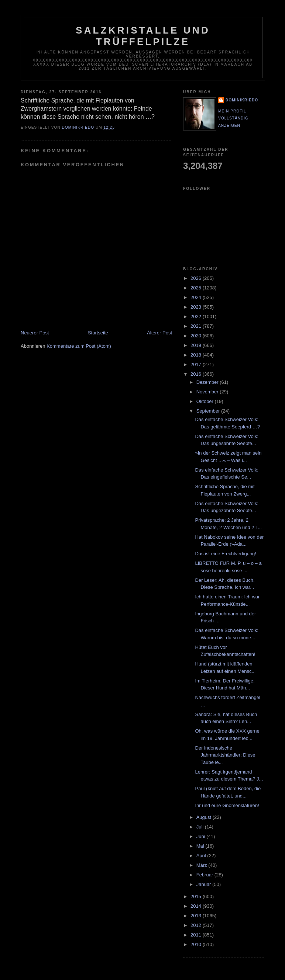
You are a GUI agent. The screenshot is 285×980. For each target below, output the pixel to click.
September (209, 411)
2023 (197, 307)
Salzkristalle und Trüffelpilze (143, 36)
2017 (197, 364)
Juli (201, 827)
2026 (197, 278)
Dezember (208, 382)
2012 (197, 925)
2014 (197, 906)
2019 (197, 345)
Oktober (206, 401)
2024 (197, 297)
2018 (197, 355)
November (208, 392)
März (202, 865)
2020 (197, 336)
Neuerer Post (35, 333)
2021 (197, 326)
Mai (201, 846)
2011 (197, 935)
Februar (205, 875)
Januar (204, 884)
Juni (201, 836)
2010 (197, 944)
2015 (197, 896)
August (205, 817)
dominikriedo (242, 100)
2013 (197, 916)
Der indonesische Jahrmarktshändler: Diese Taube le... (225, 755)
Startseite (98, 333)
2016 (197, 374)
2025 (197, 288)
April (202, 856)
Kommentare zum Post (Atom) (79, 346)
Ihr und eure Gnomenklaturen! (227, 805)
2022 (197, 317)
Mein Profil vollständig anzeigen (233, 118)
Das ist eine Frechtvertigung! (225, 554)
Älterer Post (159, 333)
